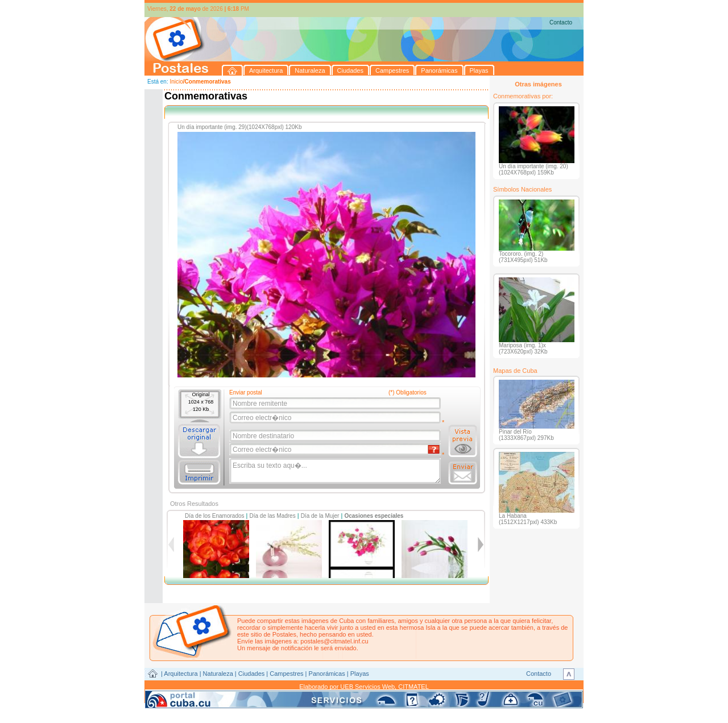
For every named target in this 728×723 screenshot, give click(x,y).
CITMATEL (413, 687)
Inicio (176, 82)
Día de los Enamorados (215, 516)
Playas (360, 674)
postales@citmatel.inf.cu (334, 641)
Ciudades (251, 674)
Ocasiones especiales (374, 516)
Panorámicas (327, 674)
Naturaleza (218, 674)
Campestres (286, 674)
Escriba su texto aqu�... (336, 471)
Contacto (561, 22)
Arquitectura (181, 674)
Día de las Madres (273, 516)
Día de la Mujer (320, 516)
